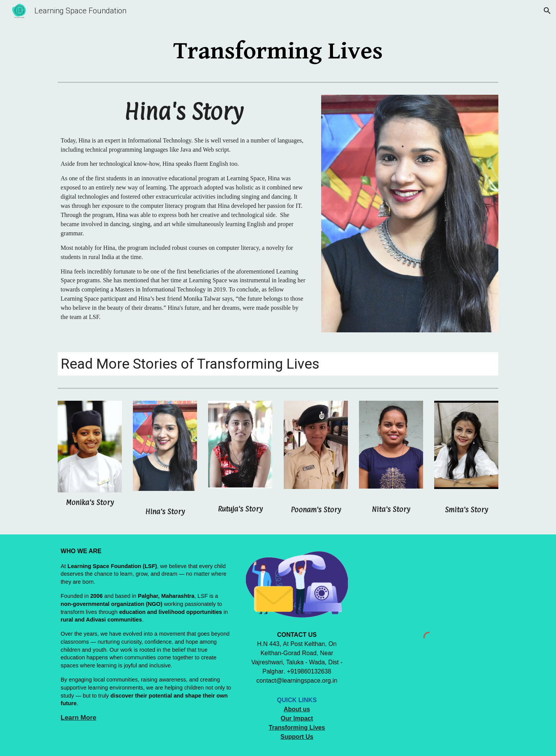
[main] (278, 51)
